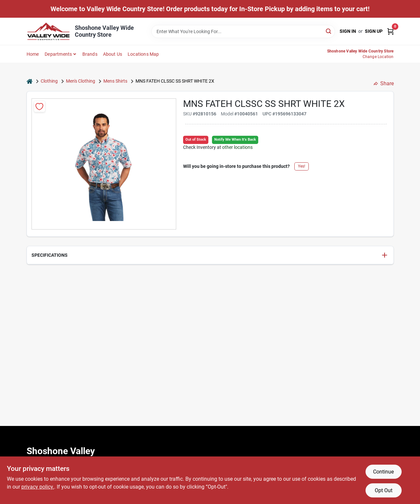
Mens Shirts (115, 81)
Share (384, 83)
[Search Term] (243, 31)
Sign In (348, 31)
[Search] (329, 31)
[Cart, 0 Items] (390, 31)
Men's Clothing (81, 81)
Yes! (302, 166)
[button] (210, 255)
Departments (58, 54)
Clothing (49, 81)
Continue (383, 472)
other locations (237, 147)
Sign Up (374, 31)
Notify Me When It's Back (235, 140)
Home (33, 54)
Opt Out (384, 490)
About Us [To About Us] (113, 54)
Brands (90, 54)
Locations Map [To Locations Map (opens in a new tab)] (143, 54)
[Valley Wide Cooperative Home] (48, 31)
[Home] (30, 81)
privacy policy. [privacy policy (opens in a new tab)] (38, 487)
